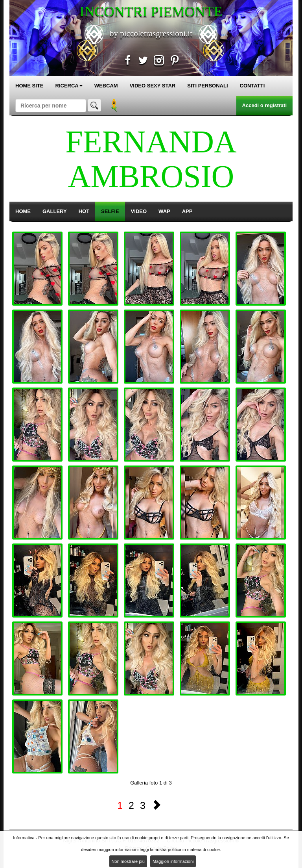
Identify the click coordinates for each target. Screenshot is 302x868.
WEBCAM (106, 86)
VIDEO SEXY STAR (153, 86)
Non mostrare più (128, 861)
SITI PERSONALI (207, 86)
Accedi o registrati (264, 105)
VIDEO (139, 211)
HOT (84, 211)
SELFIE (110, 211)
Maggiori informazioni (173, 861)
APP (187, 211)
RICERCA (69, 86)
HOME (23, 211)
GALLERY (55, 211)
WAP (164, 211)
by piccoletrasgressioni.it (151, 33)
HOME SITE (29, 86)
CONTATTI (252, 86)
